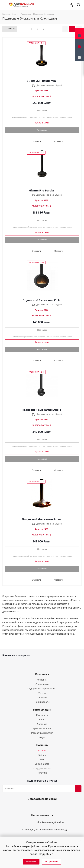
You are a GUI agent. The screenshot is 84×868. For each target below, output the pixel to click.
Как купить (42, 715)
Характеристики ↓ (41, 96)
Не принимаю (51, 861)
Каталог (42, 751)
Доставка (42, 724)
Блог (42, 759)
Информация (42, 710)
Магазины (42, 697)
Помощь (42, 745)
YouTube (41, 806)
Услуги (42, 693)
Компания (42, 674)
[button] (80, 841)
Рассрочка (42, 130)
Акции (42, 737)
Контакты (42, 680)
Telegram (49, 806)
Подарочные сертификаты (42, 689)
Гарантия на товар (42, 728)
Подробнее (46, 854)
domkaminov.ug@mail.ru (51, 822)
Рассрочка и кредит (42, 733)
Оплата (42, 720)
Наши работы (42, 702)
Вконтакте (34, 806)
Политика (42, 773)
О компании (42, 684)
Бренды (42, 755)
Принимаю (31, 861)
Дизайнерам (42, 764)
